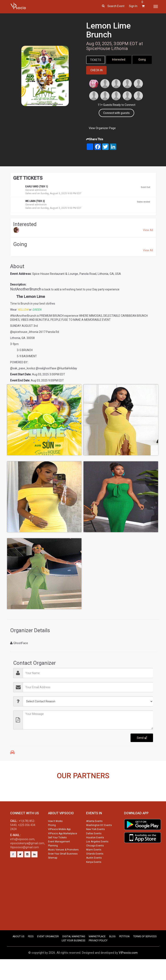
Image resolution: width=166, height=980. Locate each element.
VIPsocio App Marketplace (63, 850)
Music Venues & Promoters (63, 866)
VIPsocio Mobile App (59, 846)
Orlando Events (95, 871)
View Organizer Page (102, 128)
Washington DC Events (99, 842)
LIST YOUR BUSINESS (73, 958)
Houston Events (95, 854)
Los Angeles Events (97, 858)
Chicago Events (95, 862)
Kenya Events (94, 879)
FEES (31, 953)
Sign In (133, 6)
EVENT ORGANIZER (48, 953)
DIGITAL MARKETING (74, 953)
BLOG (112, 953)
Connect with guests (116, 113)
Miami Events (94, 866)
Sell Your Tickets (57, 854)
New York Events (95, 846)
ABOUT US (18, 953)
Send (142, 738)
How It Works (55, 838)
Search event (116, 6)
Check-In (96, 71)
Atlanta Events (94, 838)
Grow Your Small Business (63, 871)
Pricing (52, 842)
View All (148, 230)
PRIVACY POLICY (98, 958)
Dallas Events (94, 850)
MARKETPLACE (97, 953)
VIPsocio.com (128, 970)
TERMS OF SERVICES (145, 953)
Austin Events (94, 875)
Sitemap (53, 875)
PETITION (124, 953)
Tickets (96, 60)
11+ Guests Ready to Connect (117, 105)
